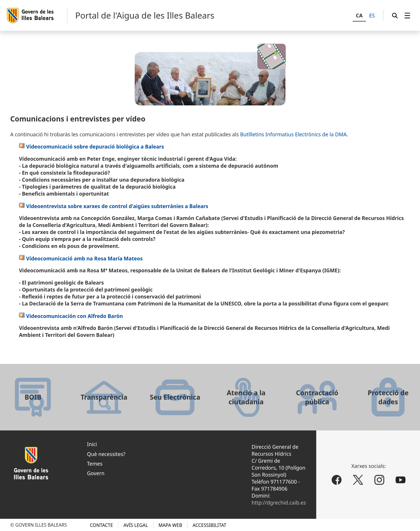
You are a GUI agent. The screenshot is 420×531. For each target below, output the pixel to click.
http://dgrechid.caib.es (279, 503)
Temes (95, 464)
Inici (92, 444)
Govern (96, 473)
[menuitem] (407, 15)
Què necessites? (106, 454)
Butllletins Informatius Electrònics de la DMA (293, 134)
